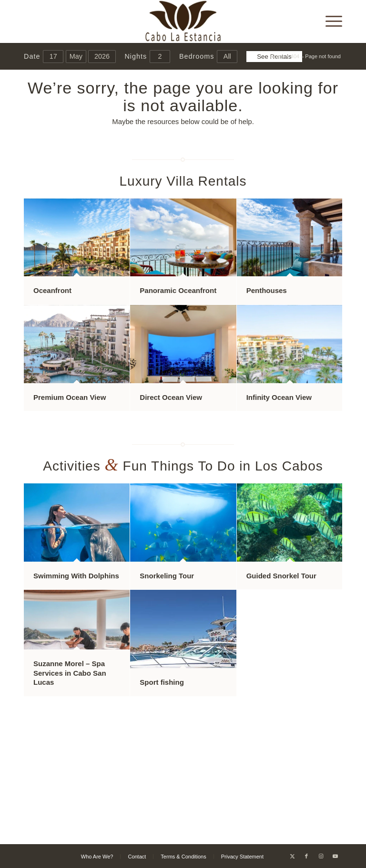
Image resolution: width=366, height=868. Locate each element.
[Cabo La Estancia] (183, 21)
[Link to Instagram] (321, 856)
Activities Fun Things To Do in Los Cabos (183, 466)
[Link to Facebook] (306, 856)
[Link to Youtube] (335, 856)
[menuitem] (329, 21)
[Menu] (329, 21)
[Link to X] (292, 856)
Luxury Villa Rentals (183, 181)
